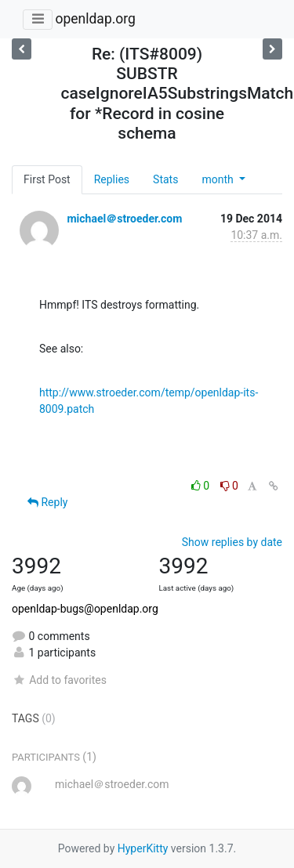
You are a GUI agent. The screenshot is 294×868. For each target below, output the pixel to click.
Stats (165, 179)
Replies (112, 179)
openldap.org (95, 19)
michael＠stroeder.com (124, 219)
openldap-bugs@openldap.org (85, 609)
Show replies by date (232, 542)
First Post (47, 179)
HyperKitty (143, 848)
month (219, 179)
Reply (47, 502)
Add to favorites (59, 680)
